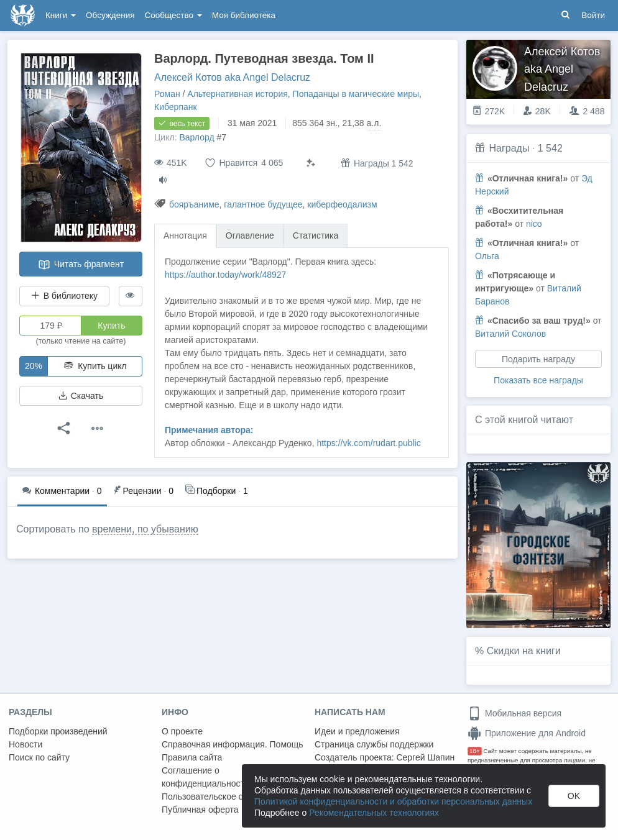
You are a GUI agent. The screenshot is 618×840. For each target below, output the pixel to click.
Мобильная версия (514, 713)
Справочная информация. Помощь (233, 744)
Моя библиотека (244, 15)
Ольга (487, 256)
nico (534, 224)
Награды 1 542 (377, 163)
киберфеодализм (342, 204)
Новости (25, 744)
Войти (593, 15)
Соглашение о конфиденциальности (205, 777)
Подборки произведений (58, 731)
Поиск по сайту (39, 757)
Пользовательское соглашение (224, 797)
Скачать (81, 396)
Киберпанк (176, 107)
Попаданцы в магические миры (356, 94)
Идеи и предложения (357, 731)
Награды (509, 148)
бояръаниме (194, 204)
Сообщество (173, 15)
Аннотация (185, 235)
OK (574, 796)
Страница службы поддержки (374, 744)
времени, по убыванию (145, 529)
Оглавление (250, 235)
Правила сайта (192, 757)
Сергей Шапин (425, 757)
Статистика (316, 235)
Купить (111, 326)
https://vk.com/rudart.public (368, 443)
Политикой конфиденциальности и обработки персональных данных (393, 801)
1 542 (550, 148)
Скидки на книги (524, 651)
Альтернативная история (237, 94)
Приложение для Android (527, 733)
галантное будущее (263, 204)
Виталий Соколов (510, 334)
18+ (475, 751)
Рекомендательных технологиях (374, 813)
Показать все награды (538, 380)
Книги (61, 15)
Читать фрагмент (81, 265)
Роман (167, 94)
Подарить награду (538, 359)
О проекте (182, 731)
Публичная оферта (200, 810)
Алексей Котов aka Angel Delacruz (232, 77)
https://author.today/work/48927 (225, 275)
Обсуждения (110, 15)
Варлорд (196, 137)
